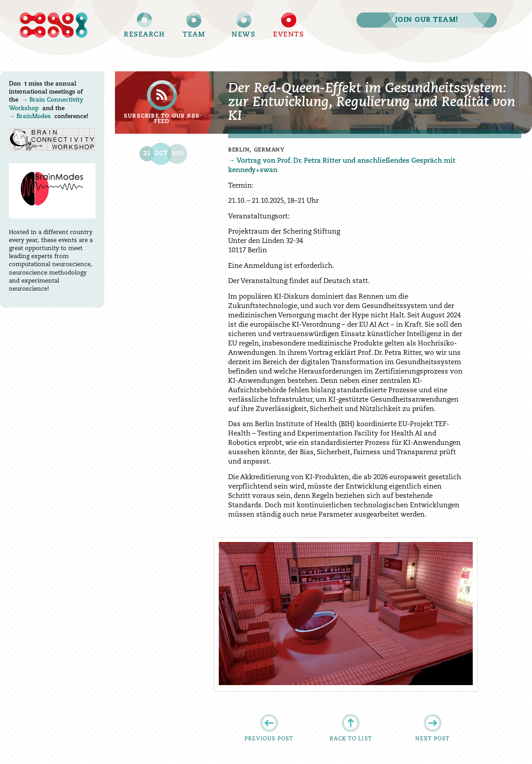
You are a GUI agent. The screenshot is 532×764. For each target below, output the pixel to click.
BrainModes (34, 117)
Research (144, 35)
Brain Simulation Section (52, 25)
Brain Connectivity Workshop (52, 140)
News (243, 35)
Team (194, 35)
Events (289, 35)
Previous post (269, 739)
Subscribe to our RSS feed (162, 119)
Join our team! (427, 20)
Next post (433, 739)
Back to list (351, 739)
